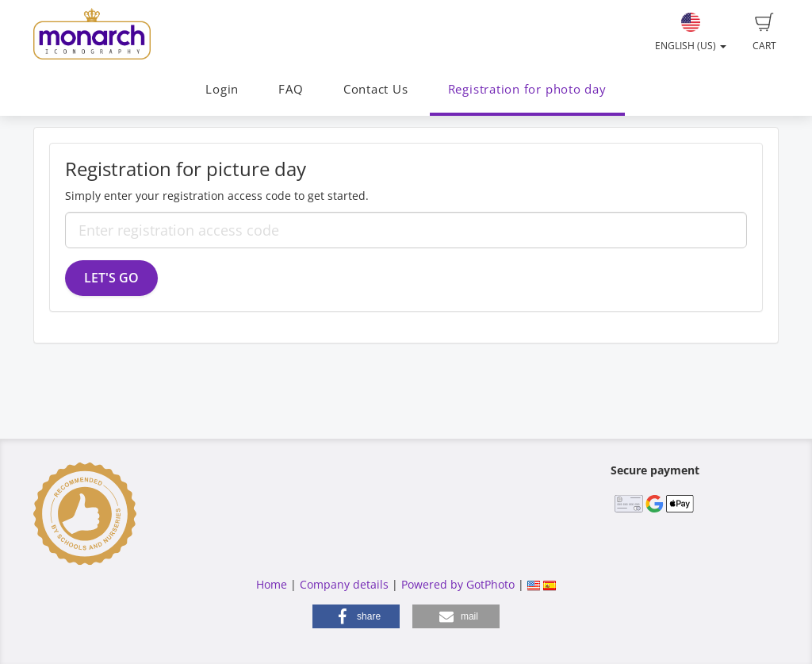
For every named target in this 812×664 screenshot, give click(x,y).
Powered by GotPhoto (458, 584)
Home (272, 584)
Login (222, 89)
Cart (764, 33)
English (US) (691, 33)
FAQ (291, 89)
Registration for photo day (527, 89)
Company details (344, 584)
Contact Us (376, 89)
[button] (356, 616)
